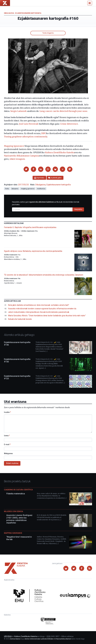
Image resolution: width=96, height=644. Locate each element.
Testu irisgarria (48, 33)
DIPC (44, 133)
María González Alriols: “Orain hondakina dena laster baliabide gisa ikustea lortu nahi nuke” (47, 316)
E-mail (7, 444)
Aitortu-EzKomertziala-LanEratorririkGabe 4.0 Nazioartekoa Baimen (48, 639)
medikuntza (41, 189)
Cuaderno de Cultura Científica (18, 490)
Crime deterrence (69, 124)
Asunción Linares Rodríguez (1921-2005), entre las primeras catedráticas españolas (19, 519)
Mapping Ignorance (14, 146)
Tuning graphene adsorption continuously (26, 137)
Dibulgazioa (9, 13)
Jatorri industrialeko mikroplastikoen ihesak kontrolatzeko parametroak (39, 312)
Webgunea (8, 453)
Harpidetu (78, 209)
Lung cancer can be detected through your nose (63, 111)
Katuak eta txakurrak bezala (20, 319)
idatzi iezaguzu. (17, 159)
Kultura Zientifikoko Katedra (60, 152)
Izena (7, 436)
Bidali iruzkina (12, 463)
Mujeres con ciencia (13, 511)
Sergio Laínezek (18, 111)
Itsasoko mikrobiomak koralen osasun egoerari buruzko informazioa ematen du (42, 309)
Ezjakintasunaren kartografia (28, 13)
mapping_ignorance (28, 189)
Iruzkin (7, 412)
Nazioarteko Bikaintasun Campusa (22, 156)
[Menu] (90, 3)
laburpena (15, 189)
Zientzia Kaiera (15, 639)
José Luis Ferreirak (29, 124)
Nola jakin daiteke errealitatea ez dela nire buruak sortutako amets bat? (38, 305)
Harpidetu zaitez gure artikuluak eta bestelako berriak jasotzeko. (46, 203)
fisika (7, 189)
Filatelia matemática (16, 494)
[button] (26, 169)
